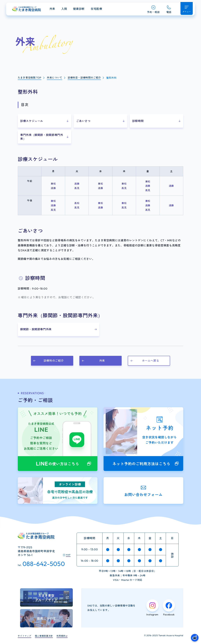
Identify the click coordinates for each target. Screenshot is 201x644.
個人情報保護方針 (47, 636)
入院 (70, 10)
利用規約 (66, 636)
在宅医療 (102, 10)
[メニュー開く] (186, 9)
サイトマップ (25, 636)
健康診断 (85, 10)
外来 (58, 10)
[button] (45, 121)
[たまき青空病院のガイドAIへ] (195, 638)
